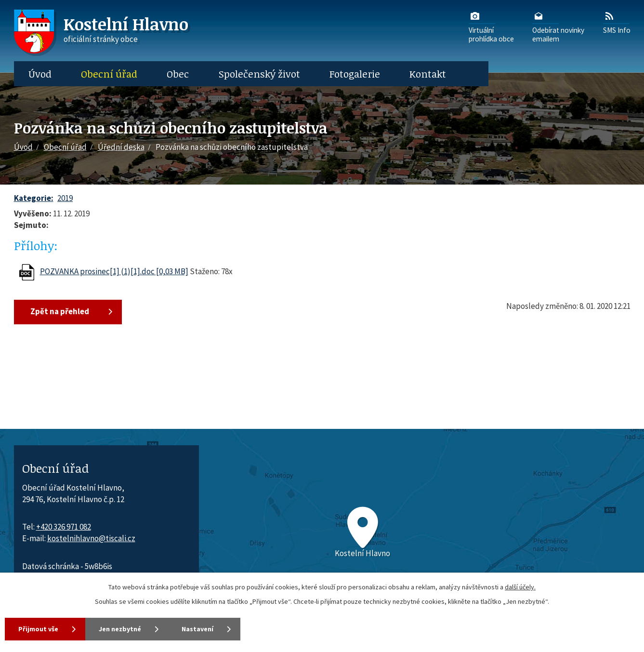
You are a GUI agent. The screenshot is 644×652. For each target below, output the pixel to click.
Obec (178, 74)
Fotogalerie (355, 74)
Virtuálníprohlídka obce (491, 27)
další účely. (520, 587)
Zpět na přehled (60, 311)
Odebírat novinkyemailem (558, 27)
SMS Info (617, 22)
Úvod (40, 74)
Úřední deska (121, 147)
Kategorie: (34, 198)
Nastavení (197, 629)
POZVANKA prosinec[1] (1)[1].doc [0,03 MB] (114, 271)
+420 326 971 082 (64, 527)
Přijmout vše (38, 629)
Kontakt (428, 74)
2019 (65, 198)
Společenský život (259, 74)
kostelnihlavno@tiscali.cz (91, 538)
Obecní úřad (109, 74)
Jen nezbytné (120, 629)
